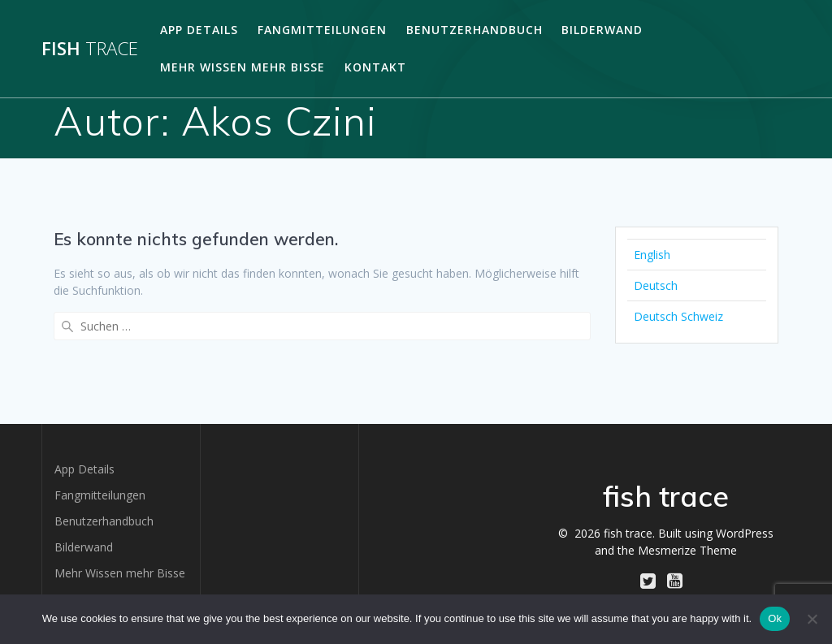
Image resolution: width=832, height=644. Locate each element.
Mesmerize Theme (687, 550)
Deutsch (656, 285)
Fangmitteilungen (322, 30)
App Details (199, 30)
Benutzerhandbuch (474, 30)
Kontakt (375, 67)
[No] (812, 619)
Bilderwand (602, 30)
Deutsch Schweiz (678, 316)
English (652, 255)
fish (90, 49)
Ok (775, 618)
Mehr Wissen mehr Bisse (243, 67)
